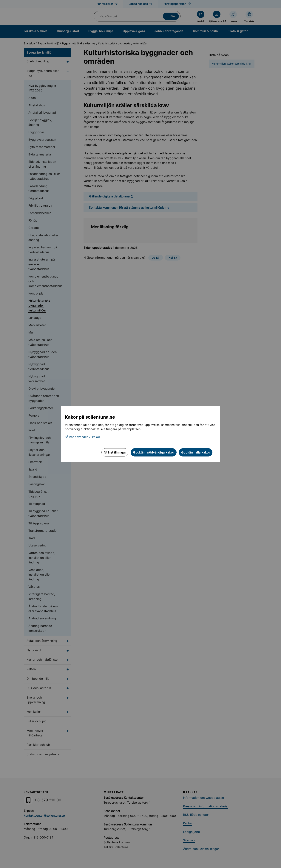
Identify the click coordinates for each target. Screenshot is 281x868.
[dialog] (140, 434)
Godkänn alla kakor (196, 452)
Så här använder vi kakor (82, 437)
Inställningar (115, 452)
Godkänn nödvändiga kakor (154, 452)
